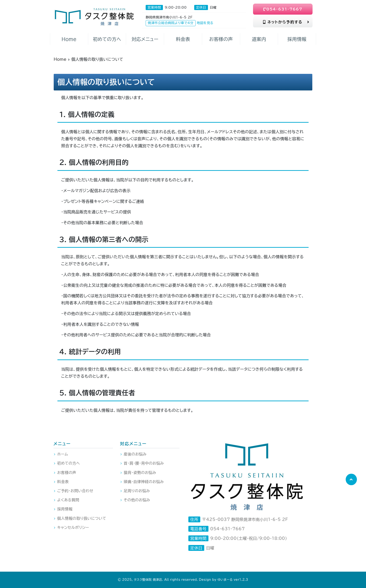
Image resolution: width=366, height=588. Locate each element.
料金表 (63, 482)
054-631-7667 (283, 9)
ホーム (63, 454)
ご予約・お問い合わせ (75, 491)
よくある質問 (68, 500)
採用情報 (65, 509)
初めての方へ (69, 463)
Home (60, 59)
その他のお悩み (137, 500)
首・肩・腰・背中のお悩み (144, 463)
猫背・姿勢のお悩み (140, 473)
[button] (351, 479)
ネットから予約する (286, 22)
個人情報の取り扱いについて (82, 518)
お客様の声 (67, 473)
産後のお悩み (135, 454)
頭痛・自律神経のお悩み (144, 482)
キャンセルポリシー (73, 527)
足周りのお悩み (137, 491)
